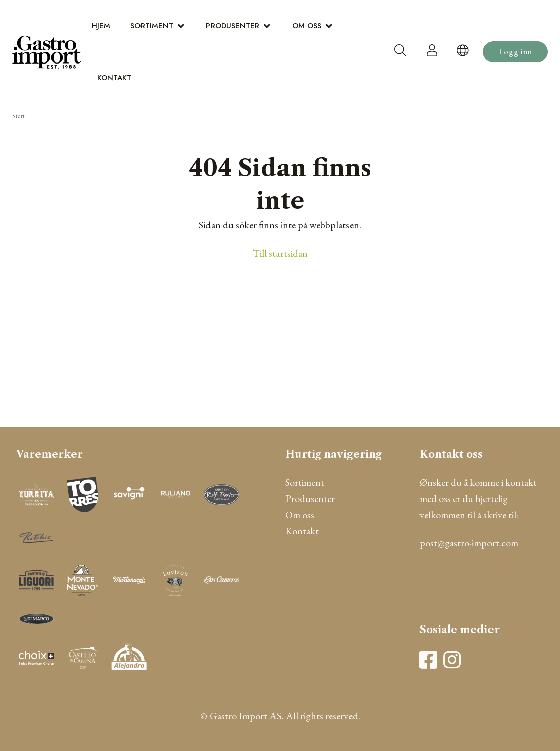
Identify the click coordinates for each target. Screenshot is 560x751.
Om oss (307, 26)
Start (18, 116)
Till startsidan (280, 253)
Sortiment (152, 26)
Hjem (101, 26)
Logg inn (515, 52)
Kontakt (114, 78)
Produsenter (233, 26)
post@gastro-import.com (469, 543)
